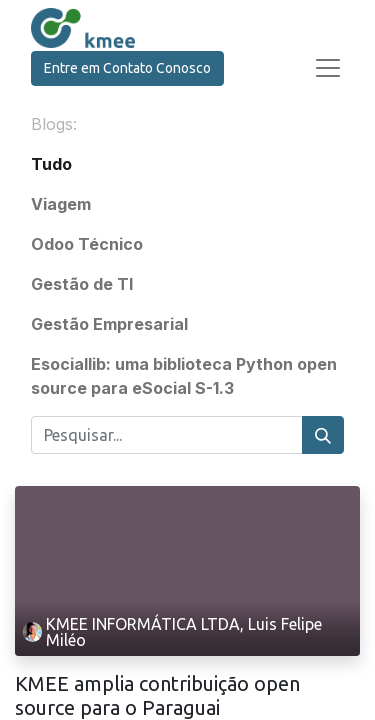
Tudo (51, 164)
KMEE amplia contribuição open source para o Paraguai (157, 695)
